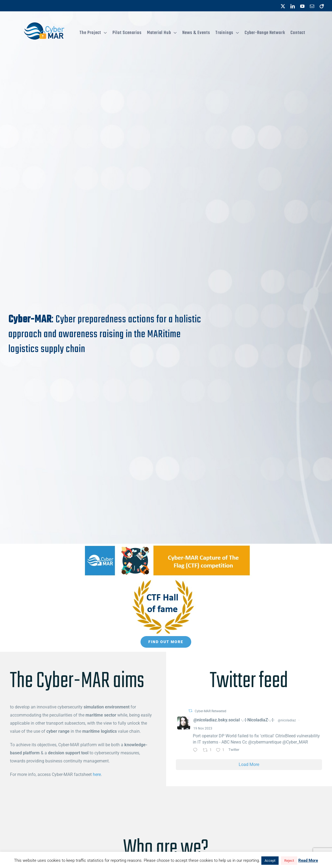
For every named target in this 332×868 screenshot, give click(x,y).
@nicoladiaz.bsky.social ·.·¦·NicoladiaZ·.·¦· (234, 720)
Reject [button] (289, 861)
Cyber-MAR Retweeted (211, 711)
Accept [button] (270, 861)
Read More (308, 860)
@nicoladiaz (287, 720)
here (97, 774)
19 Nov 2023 (203, 728)
